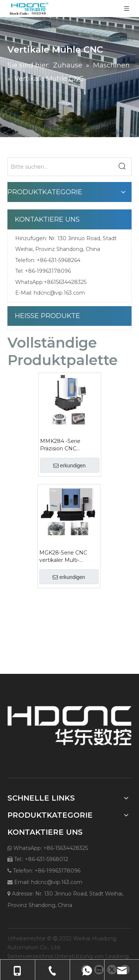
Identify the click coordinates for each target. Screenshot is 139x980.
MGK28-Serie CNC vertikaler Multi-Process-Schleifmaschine (63, 557)
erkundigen (69, 466)
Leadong (117, 956)
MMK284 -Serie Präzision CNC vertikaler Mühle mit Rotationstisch (66, 445)
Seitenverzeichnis (30, 956)
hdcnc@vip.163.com (59, 293)
